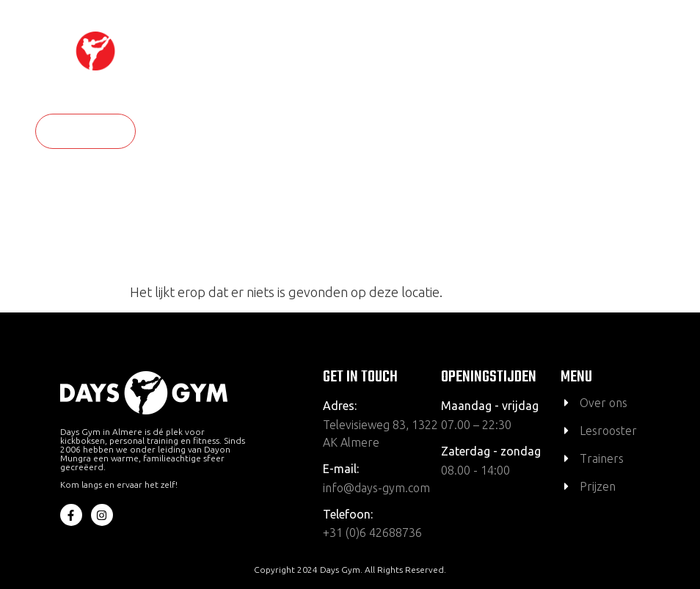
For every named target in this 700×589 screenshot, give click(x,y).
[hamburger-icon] (664, 72)
